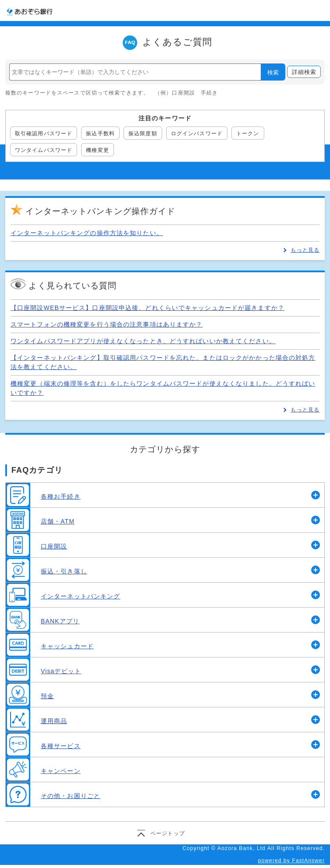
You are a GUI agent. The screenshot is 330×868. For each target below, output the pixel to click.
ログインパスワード (197, 134)
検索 (273, 72)
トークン (248, 134)
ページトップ (168, 833)
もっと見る (305, 250)
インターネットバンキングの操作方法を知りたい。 (87, 233)
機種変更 (97, 150)
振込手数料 (100, 134)
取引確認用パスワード (44, 134)
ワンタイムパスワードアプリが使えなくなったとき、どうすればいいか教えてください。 (143, 341)
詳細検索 (304, 72)
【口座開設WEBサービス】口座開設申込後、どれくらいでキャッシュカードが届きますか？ (147, 308)
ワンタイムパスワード (44, 150)
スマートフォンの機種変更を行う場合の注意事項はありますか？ (106, 324)
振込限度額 (143, 134)
